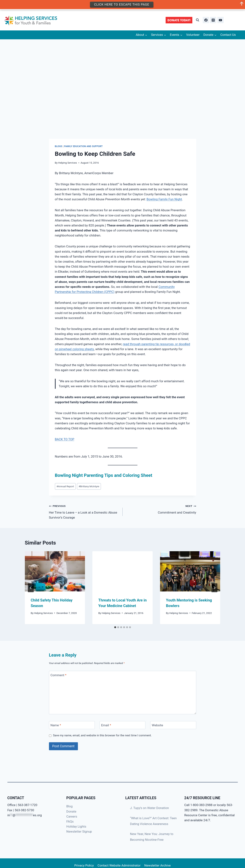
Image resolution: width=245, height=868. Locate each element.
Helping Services (68, 163)
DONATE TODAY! (179, 20)
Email (106, 725)
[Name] (72, 725)
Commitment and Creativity (161, 509)
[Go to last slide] (31, 588)
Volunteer (193, 35)
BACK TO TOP (65, 439)
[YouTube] (221, 20)
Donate (71, 811)
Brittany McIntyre (89, 486)
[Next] (214, 588)
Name (56, 725)
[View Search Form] (198, 20)
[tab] (115, 627)
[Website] (173, 725)
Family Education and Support (83, 146)
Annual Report (65, 486)
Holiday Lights (76, 826)
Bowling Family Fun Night (164, 199)
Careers (72, 816)
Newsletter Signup (79, 831)
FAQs (70, 821)
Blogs (59, 146)
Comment (58, 675)
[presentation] (55, 571)
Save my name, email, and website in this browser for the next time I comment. (102, 735)
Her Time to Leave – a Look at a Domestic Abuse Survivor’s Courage (84, 511)
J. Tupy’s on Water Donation (149, 808)
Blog (70, 806)
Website (157, 725)
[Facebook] (206, 20)
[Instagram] (213, 20)
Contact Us (228, 35)
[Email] (123, 725)
